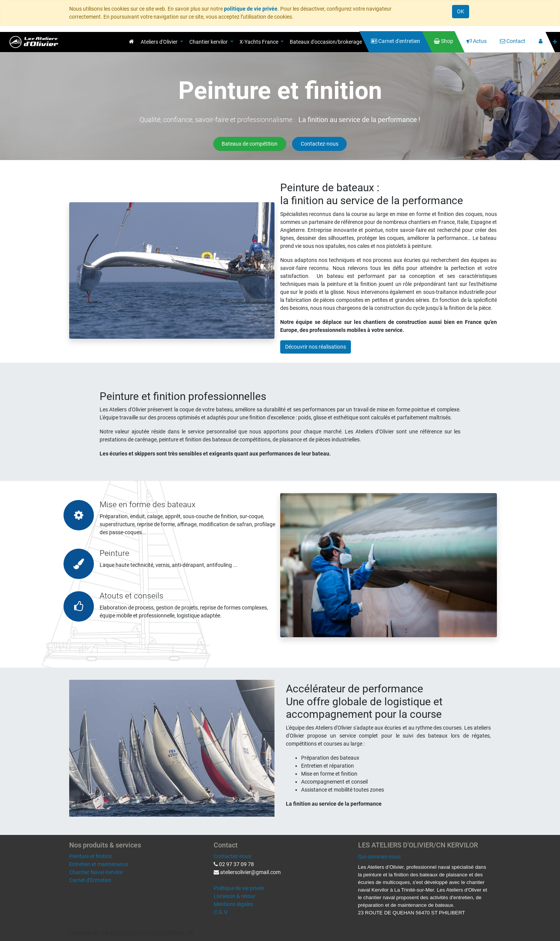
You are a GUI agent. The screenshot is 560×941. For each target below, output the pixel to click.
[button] (555, 42)
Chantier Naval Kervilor (96, 872)
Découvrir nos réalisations (316, 347)
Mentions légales (233, 904)
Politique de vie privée (239, 888)
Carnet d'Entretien (90, 880)
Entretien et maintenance (99, 864)
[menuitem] (131, 41)
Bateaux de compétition (250, 144)
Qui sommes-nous (379, 857)
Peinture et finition (91, 856)
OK (461, 11)
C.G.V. (221, 912)
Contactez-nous (320, 144)
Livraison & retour (235, 896)
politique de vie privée (251, 9)
